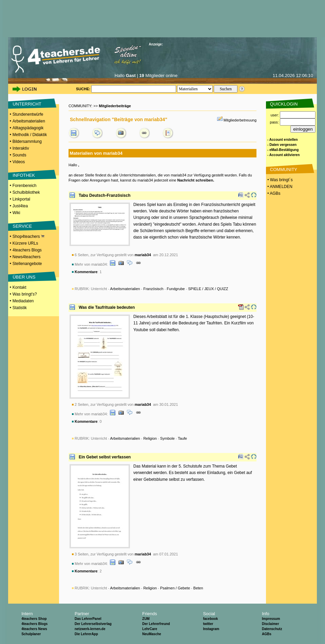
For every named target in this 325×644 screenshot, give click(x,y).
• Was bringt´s (280, 180)
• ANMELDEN (279, 187)
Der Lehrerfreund (156, 624)
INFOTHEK (24, 175)
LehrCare (150, 629)
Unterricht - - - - (160, 289)
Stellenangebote (27, 264)
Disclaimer (271, 624)
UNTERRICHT (27, 104)
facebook (210, 619)
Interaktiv (21, 148)
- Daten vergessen (282, 145)
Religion (150, 438)
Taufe (182, 438)
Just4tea (20, 206)
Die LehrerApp (86, 634)
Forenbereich (25, 186)
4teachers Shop (34, 619)
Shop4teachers (28, 236)
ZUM (146, 619)
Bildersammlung (27, 141)
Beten (198, 588)
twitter (208, 624)
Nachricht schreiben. (196, 180)
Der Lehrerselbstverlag (93, 624)
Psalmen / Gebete (175, 588)
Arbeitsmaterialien (29, 121)
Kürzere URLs (25, 243)
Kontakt (20, 287)
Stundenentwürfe (28, 114)
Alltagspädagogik (28, 128)
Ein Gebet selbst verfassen (105, 457)
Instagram (211, 629)
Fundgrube (176, 289)
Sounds (20, 155)
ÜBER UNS (24, 277)
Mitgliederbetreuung (240, 120)
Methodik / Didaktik (30, 135)
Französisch (153, 289)
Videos (19, 162)
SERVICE (22, 226)
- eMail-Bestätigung (283, 150)
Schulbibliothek (26, 192)
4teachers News (34, 629)
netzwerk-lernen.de (90, 629)
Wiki (16, 213)
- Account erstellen (283, 140)
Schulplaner (31, 634)
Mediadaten (23, 301)
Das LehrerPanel (88, 619)
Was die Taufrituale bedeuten (107, 307)
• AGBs (273, 193)
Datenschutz (272, 629)
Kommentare (86, 272)
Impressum (271, 619)
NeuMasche (152, 634)
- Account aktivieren (283, 155)
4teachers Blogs (27, 250)
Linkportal (21, 199)
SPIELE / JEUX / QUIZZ (208, 289)
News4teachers (27, 257)
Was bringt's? (25, 294)
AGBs (267, 634)
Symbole (167, 438)
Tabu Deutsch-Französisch (104, 195)
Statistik (20, 308)
